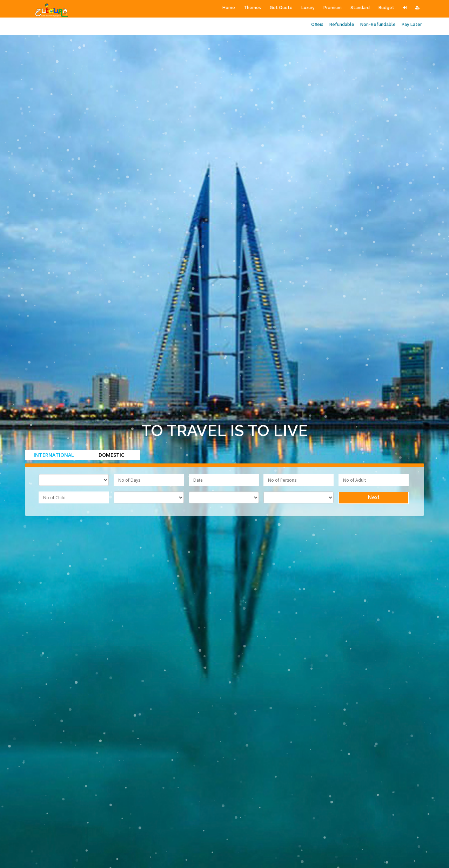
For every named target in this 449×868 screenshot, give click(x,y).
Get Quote (281, 8)
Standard (360, 8)
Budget (386, 8)
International (54, 455)
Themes (252, 8)
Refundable (342, 25)
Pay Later (412, 25)
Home (229, 8)
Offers (317, 25)
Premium (333, 8)
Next (374, 497)
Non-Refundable (378, 25)
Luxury (308, 8)
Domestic (111, 455)
